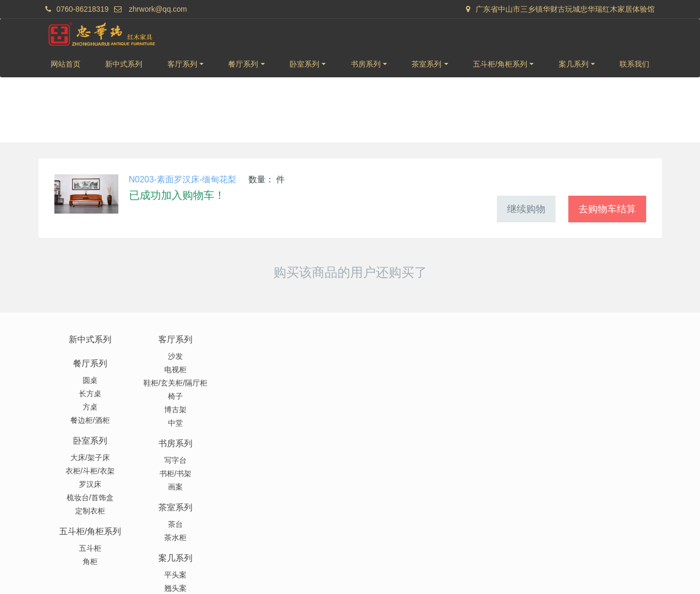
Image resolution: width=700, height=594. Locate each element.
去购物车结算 (607, 209)
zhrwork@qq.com (158, 9)
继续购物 (526, 209)
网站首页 (66, 64)
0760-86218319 (83, 9)
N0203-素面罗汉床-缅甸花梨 (183, 179)
